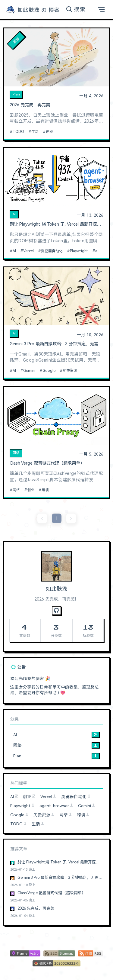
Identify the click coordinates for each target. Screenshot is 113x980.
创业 (49, 132)
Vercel (28, 251)
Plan (16, 94)
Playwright (79, 251)
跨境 (45, 490)
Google (49, 371)
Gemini (29, 371)
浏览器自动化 (52, 251)
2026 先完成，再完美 (30, 105)
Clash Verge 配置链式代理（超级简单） (47, 463)
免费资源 (70, 371)
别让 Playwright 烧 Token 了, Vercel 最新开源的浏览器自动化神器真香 (56, 224)
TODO (18, 132)
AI (14, 214)
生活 (35, 132)
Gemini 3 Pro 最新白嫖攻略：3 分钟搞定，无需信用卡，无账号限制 (56, 344)
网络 (16, 453)
